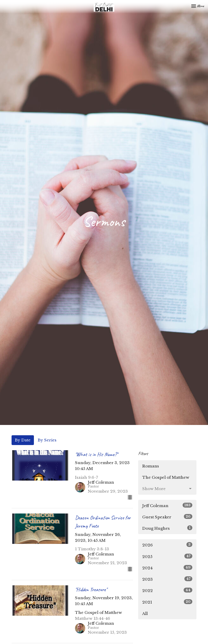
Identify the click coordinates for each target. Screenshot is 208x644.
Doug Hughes (167, 528)
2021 (167, 602)
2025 (167, 556)
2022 (167, 590)
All (145, 613)
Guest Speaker (167, 517)
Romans (151, 466)
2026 (167, 545)
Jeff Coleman (167, 505)
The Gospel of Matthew (166, 477)
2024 (167, 568)
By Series (47, 440)
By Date (23, 440)
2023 (167, 579)
